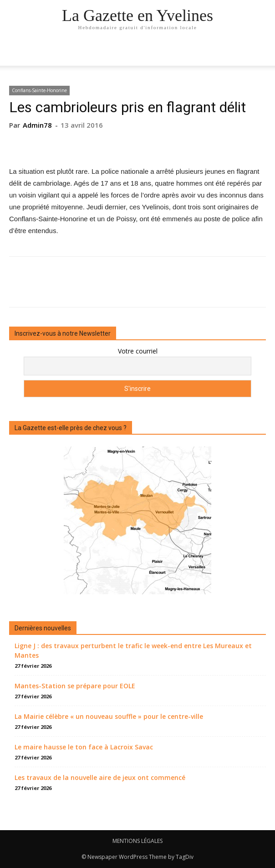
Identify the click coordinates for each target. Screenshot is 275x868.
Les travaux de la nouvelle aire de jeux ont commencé (100, 777)
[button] (262, 53)
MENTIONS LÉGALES (137, 841)
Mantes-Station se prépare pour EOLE (75, 686)
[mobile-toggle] (15, 53)
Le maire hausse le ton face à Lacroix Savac (84, 747)
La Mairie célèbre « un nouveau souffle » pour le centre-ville (109, 716)
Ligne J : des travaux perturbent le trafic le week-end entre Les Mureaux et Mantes (133, 650)
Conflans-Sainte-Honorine (39, 90)
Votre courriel (138, 351)
